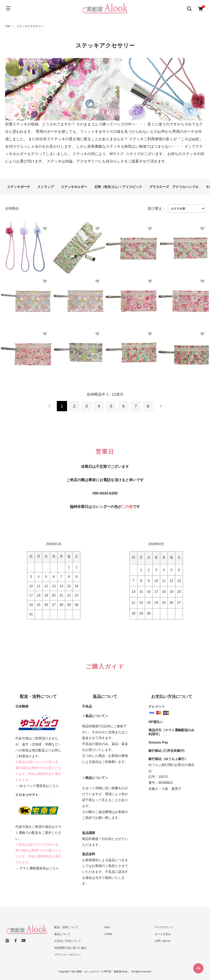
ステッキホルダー (74, 187)
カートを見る (163, 934)
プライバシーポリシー (68, 955)
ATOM (108, 934)
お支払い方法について (68, 941)
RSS (107, 927)
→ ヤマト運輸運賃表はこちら (37, 868)
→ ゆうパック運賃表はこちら (37, 786)
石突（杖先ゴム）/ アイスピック (118, 187)
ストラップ (46, 187)
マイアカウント (164, 927)
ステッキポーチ (19, 187)
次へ (160, 406)
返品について (62, 934)
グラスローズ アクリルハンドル (174, 187)
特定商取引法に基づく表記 (70, 948)
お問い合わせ (163, 941)
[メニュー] (8, 8)
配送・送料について (66, 927)
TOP (8, 26)
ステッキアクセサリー (30, 26)
